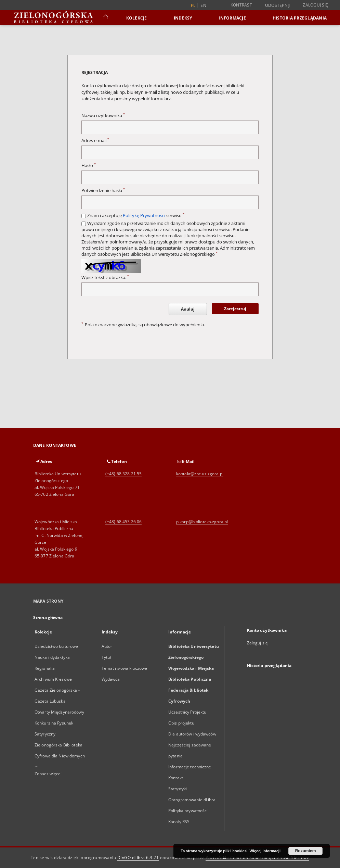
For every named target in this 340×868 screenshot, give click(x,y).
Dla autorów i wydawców (192, 734)
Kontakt (176, 778)
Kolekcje (137, 18)
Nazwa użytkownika (103, 116)
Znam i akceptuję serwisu (136, 216)
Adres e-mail (95, 141)
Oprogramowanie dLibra (192, 800)
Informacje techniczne (190, 767)
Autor (107, 646)
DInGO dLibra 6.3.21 (138, 858)
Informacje (232, 18)
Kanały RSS (179, 822)
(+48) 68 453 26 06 (123, 522)
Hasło (89, 166)
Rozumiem (306, 851)
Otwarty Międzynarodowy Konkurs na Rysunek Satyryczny (59, 723)
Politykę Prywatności (144, 216)
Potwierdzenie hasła (103, 191)
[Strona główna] (105, 18)
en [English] (203, 5)
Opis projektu (181, 723)
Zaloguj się (315, 5)
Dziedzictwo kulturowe (56, 646)
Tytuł (106, 657)
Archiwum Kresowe (53, 679)
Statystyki (178, 789)
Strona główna (48, 618)
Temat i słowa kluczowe (125, 668)
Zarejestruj (235, 309)
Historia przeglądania (300, 18)
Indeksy (183, 18)
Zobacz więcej (48, 774)
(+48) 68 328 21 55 (123, 474)
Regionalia (45, 668)
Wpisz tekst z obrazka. (105, 278)
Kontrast (241, 5)
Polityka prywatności (188, 811)
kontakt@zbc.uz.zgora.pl (200, 474)
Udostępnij (278, 5)
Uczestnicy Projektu (187, 712)
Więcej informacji (265, 851)
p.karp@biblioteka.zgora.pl (202, 522)
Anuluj (188, 309)
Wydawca (111, 679)
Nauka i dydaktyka (52, 657)
